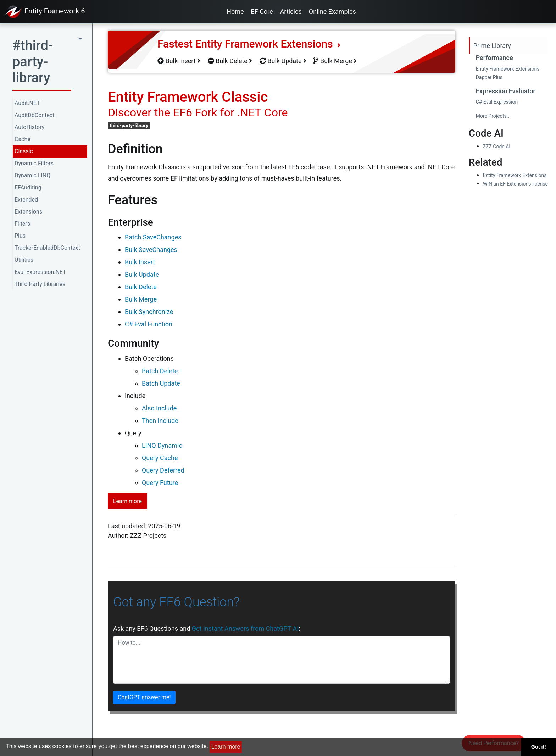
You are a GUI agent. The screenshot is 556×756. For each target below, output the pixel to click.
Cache (23, 139)
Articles (291, 12)
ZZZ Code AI (497, 147)
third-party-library (129, 125)
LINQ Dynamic (162, 445)
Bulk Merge (335, 61)
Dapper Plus (489, 77)
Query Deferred (163, 470)
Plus (20, 236)
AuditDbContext (34, 115)
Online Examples (332, 12)
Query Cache (160, 458)
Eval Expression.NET (40, 272)
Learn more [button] (226, 747)
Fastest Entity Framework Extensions (249, 44)
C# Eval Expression (497, 102)
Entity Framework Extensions (508, 69)
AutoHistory (29, 127)
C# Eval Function (149, 324)
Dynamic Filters (34, 163)
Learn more (127, 501)
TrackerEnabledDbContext (47, 248)
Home (235, 12)
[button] (47, 64)
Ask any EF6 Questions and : (207, 628)
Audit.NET (27, 103)
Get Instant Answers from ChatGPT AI (245, 628)
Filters (22, 224)
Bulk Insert (179, 61)
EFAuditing (28, 187)
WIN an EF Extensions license (515, 184)
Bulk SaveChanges (151, 250)
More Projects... (493, 116)
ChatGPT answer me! (144, 697)
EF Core (262, 12)
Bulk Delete (230, 61)
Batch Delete (160, 371)
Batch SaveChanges (153, 237)
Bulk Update (283, 61)
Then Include (160, 421)
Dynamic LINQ (32, 175)
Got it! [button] (539, 747)
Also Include (159, 408)
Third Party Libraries (40, 284)
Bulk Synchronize (149, 312)
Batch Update (161, 383)
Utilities (24, 260)
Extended (26, 200)
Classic (24, 151)
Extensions (28, 212)
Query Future (160, 483)
